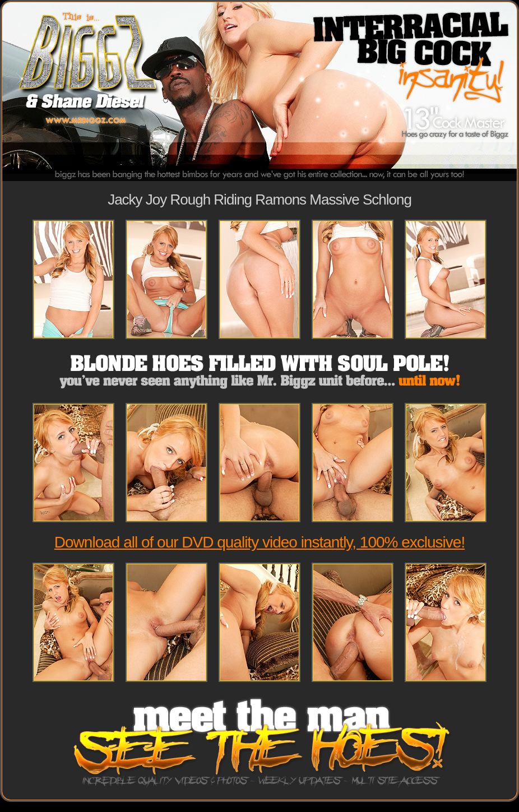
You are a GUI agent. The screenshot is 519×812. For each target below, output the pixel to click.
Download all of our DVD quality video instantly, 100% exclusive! (259, 542)
